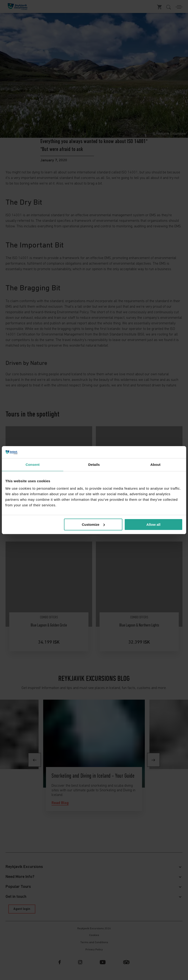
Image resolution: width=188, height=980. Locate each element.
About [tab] (155, 465)
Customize (93, 524)
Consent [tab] (33, 465)
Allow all (153, 524)
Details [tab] (94, 465)
